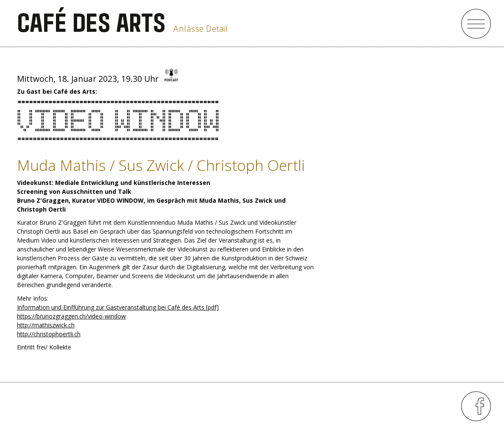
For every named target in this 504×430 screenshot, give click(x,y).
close (442, 24)
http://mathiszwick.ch (46, 325)
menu (476, 24)
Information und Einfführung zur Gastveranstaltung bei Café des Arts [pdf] (118, 307)
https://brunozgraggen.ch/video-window (71, 316)
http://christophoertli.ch (49, 334)
